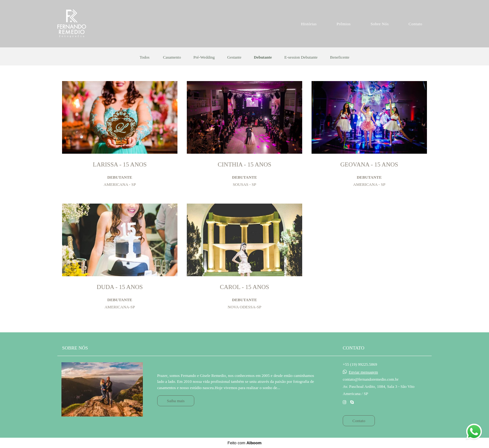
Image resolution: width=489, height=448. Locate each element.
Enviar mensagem (363, 372)
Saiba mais (176, 401)
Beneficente (340, 57)
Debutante (263, 57)
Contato (415, 24)
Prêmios (344, 24)
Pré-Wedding (204, 57)
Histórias (309, 24)
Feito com (244, 443)
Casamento (172, 57)
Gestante (234, 57)
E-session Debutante (301, 57)
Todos (145, 57)
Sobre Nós (380, 24)
